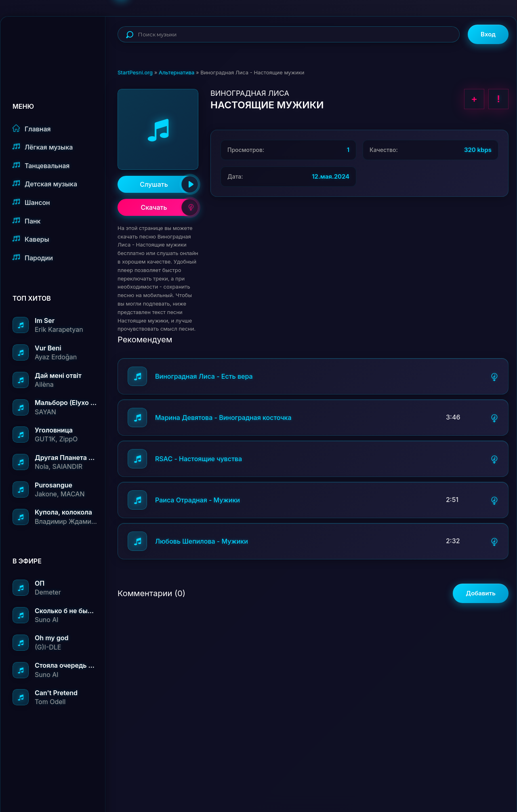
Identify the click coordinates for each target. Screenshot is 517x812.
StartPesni (59, 43)
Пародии (33, 258)
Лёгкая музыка (43, 147)
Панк (26, 221)
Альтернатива (177, 72)
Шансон (31, 202)
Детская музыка (45, 184)
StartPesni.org (135, 72)
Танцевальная (41, 166)
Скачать (169, 207)
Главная (32, 129)
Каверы (31, 239)
